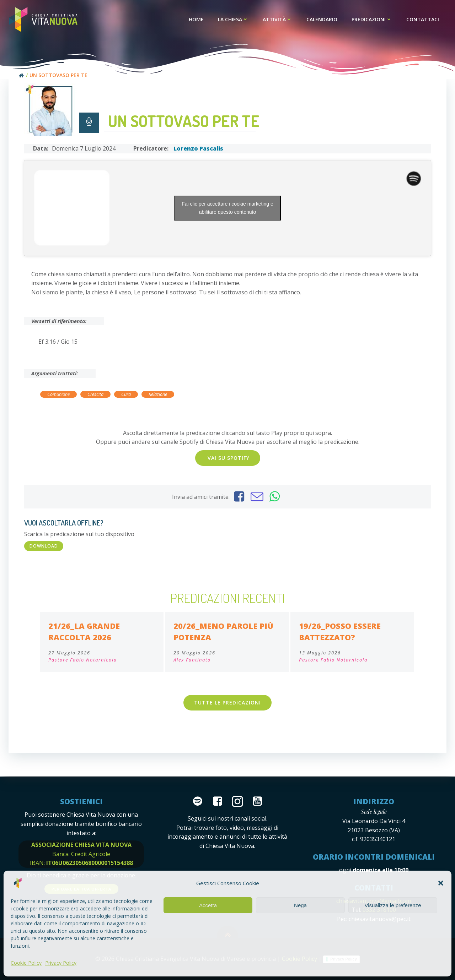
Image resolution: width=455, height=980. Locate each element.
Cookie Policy (26, 963)
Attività (278, 20)
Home (197, 20)
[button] (441, 883)
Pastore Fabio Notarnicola (83, 660)
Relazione (158, 395)
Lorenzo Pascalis (198, 149)
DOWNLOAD (44, 546)
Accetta (208, 905)
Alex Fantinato (192, 660)
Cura (126, 395)
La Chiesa (234, 20)
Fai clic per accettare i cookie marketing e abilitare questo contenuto (227, 208)
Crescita (95, 395)
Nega (300, 905)
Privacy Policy (61, 963)
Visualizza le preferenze (393, 905)
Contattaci (423, 20)
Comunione (58, 395)
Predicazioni (372, 20)
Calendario (322, 20)
